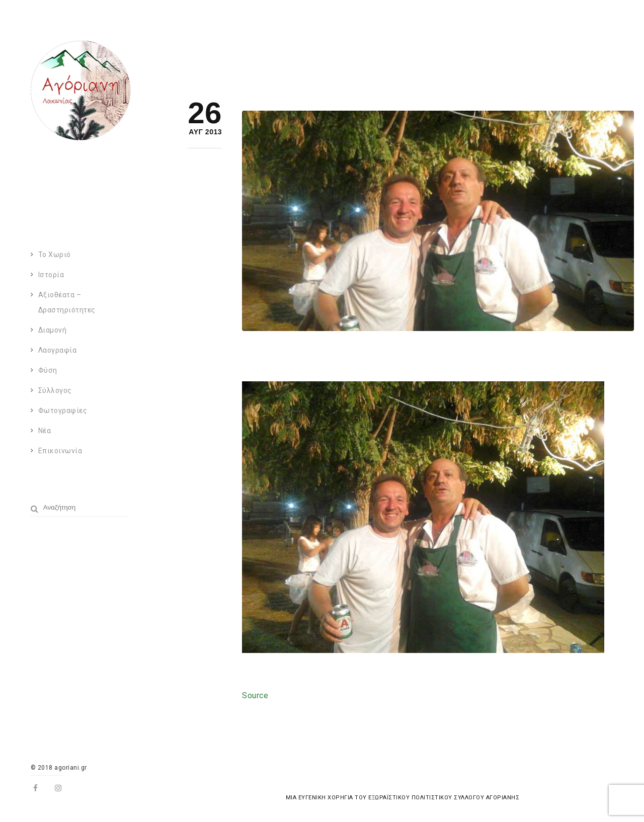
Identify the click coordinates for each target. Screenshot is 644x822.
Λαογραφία (58, 350)
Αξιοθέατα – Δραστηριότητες (67, 302)
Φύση (48, 370)
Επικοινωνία (60, 451)
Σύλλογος (55, 390)
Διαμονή (53, 330)
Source (255, 695)
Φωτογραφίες (63, 410)
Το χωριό (55, 255)
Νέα (45, 431)
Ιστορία (51, 275)
